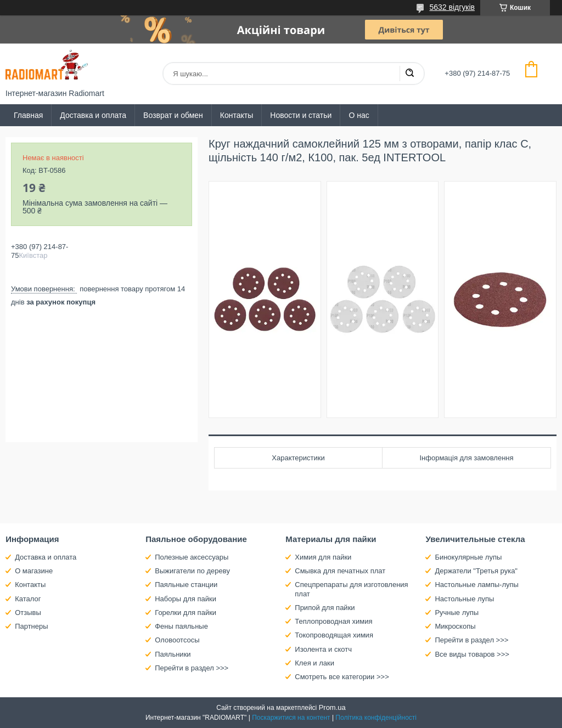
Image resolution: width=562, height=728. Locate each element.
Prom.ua (332, 707)
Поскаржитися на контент (291, 718)
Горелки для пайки (186, 613)
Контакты (237, 115)
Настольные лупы (464, 599)
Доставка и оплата (93, 115)
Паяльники (173, 654)
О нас (359, 115)
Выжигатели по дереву (192, 571)
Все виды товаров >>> (472, 654)
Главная (28, 115)
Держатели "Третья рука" (476, 571)
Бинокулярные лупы (468, 557)
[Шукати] (409, 74)
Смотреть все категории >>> (342, 677)
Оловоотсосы (177, 640)
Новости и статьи (301, 115)
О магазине (34, 571)
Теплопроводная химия (333, 621)
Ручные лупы (457, 613)
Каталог (28, 599)
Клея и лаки (314, 663)
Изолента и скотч (323, 649)
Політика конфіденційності (376, 718)
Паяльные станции (186, 585)
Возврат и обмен (173, 115)
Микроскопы (455, 626)
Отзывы (28, 613)
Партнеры (31, 626)
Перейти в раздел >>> (192, 668)
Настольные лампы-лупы (477, 585)
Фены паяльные (181, 626)
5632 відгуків (452, 7)
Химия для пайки (323, 557)
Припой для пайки (325, 608)
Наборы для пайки (186, 599)
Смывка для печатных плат (340, 571)
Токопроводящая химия (334, 635)
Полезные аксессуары (192, 557)
